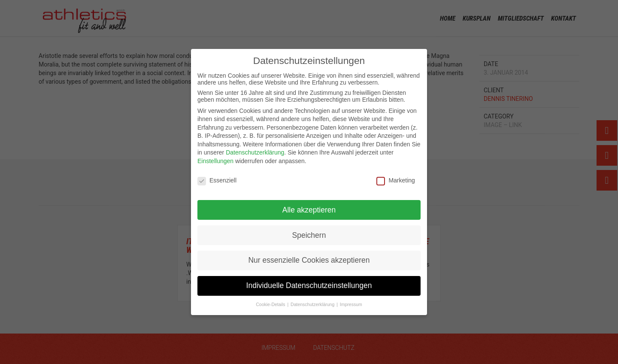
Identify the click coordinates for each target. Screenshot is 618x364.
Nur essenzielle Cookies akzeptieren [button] (309, 260)
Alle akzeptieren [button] (309, 210)
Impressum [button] (351, 304)
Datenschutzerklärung (255, 152)
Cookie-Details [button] (271, 304)
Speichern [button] (309, 235)
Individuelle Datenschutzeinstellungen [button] (309, 285)
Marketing (395, 180)
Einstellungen (215, 161)
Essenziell (217, 180)
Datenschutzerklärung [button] (313, 304)
